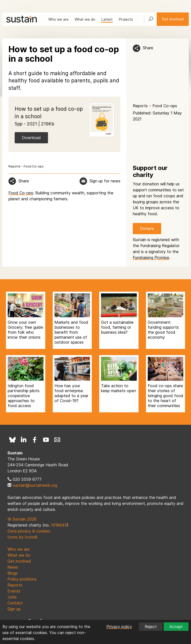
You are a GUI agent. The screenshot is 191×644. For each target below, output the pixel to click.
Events (14, 591)
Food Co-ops (165, 106)
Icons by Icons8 (23, 537)
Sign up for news (105, 181)
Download (31, 138)
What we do (85, 19)
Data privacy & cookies (29, 531)
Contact (15, 603)
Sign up (14, 609)
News (13, 567)
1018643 (59, 525)
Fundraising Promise (151, 258)
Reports (140, 106)
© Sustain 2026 (22, 519)
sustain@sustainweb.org (35, 485)
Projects (126, 19)
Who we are (58, 19)
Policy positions (22, 579)
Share (148, 48)
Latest (107, 19)
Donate (147, 228)
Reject (151, 627)
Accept (176, 627)
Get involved (173, 19)
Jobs (12, 597)
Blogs (13, 573)
